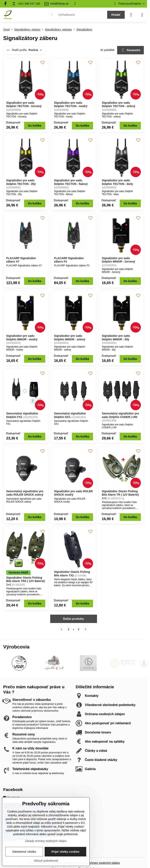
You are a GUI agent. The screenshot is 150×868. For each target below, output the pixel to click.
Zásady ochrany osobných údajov (99, 863)
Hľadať (116, 15)
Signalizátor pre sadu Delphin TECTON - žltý (21, 182)
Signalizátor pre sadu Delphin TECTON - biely (117, 182)
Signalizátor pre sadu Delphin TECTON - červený (24, 104)
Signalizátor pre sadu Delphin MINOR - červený (118, 260)
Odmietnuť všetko (24, 852)
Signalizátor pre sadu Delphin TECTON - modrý (71, 104)
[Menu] (142, 15)
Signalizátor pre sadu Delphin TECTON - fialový (71, 182)
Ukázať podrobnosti (46, 861)
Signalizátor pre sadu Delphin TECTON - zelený (119, 104)
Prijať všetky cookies (65, 852)
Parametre (131, 50)
